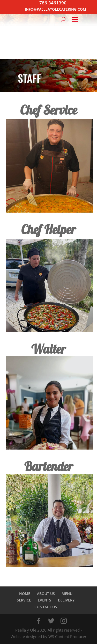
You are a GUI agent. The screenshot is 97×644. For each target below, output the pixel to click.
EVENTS (44, 600)
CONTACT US (46, 607)
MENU (67, 594)
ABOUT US (46, 594)
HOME (25, 594)
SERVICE (24, 600)
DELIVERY (66, 600)
